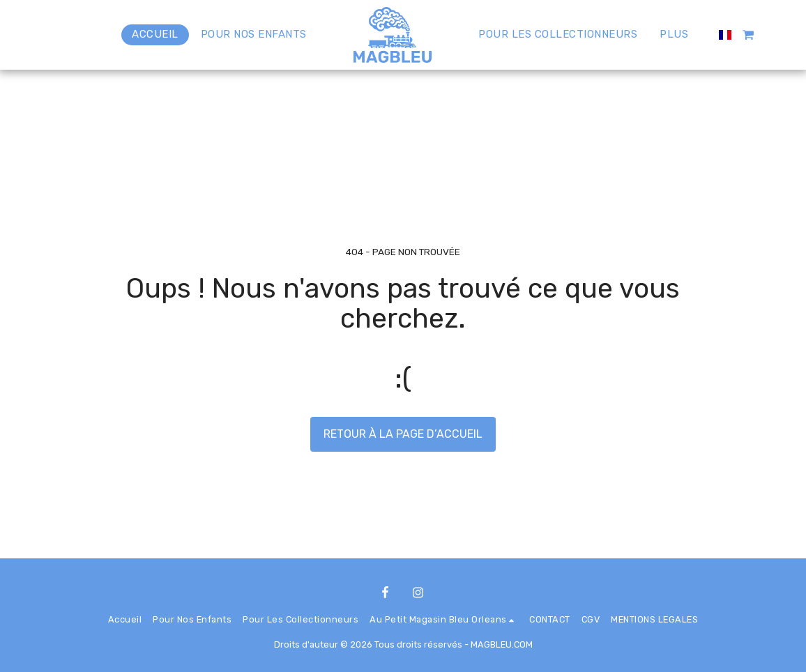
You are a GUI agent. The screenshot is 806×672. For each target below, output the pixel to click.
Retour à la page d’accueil (403, 434)
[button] (748, 35)
